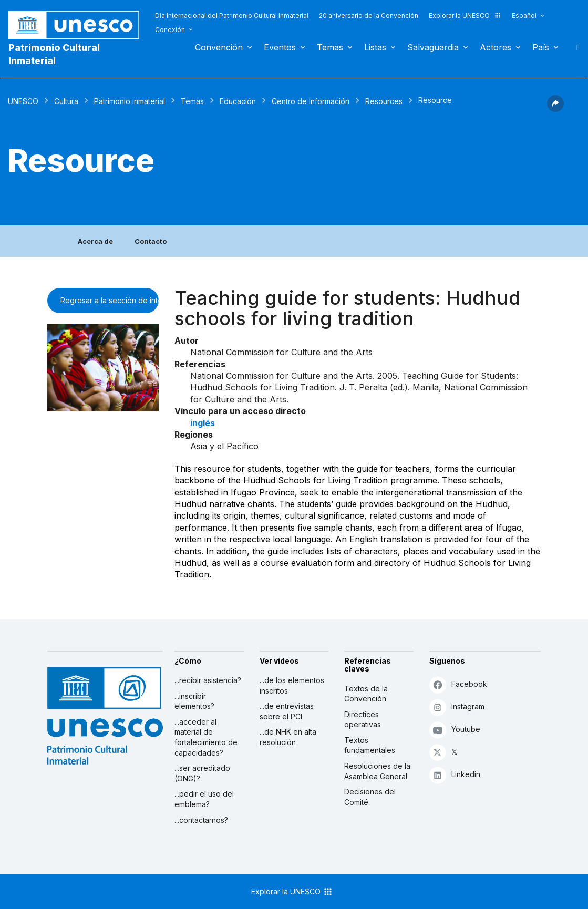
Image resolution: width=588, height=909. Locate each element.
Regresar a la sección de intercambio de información (110, 300)
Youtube (455, 730)
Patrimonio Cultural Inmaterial (54, 54)
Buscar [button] (575, 47)
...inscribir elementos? (194, 701)
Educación (238, 101)
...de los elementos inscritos (292, 685)
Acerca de (95, 241)
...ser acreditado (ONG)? (202, 773)
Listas (375, 47)
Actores (496, 47)
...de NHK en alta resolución (288, 737)
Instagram (457, 707)
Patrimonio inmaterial (130, 101)
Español (524, 16)
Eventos (280, 47)
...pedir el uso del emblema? (204, 799)
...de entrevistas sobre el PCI (287, 711)
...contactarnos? (201, 820)
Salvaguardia (433, 47)
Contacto (151, 241)
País (541, 47)
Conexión (170, 30)
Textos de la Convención (366, 694)
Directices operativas (363, 720)
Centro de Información (311, 101)
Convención (219, 47)
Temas (330, 47)
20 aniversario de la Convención (369, 16)
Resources (384, 101)
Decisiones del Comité (370, 797)
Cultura (66, 101)
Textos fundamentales (370, 745)
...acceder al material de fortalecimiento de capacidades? (206, 737)
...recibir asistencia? (208, 680)
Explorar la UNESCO (465, 16)
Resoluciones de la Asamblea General (377, 771)
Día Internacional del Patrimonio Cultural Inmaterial (232, 16)
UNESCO (23, 101)
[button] (555, 109)
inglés (203, 423)
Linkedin (455, 775)
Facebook (458, 684)
